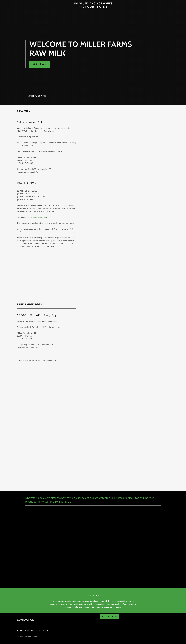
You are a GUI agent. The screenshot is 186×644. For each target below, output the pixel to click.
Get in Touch (40, 64)
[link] (93, 7)
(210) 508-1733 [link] (38, 96)
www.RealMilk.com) (41, 217)
